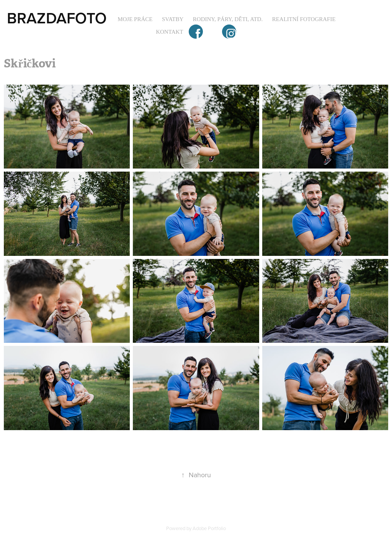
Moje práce (135, 19)
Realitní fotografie (304, 19)
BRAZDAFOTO (57, 18)
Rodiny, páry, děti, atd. (228, 19)
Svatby (173, 19)
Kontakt (169, 32)
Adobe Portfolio (209, 528)
